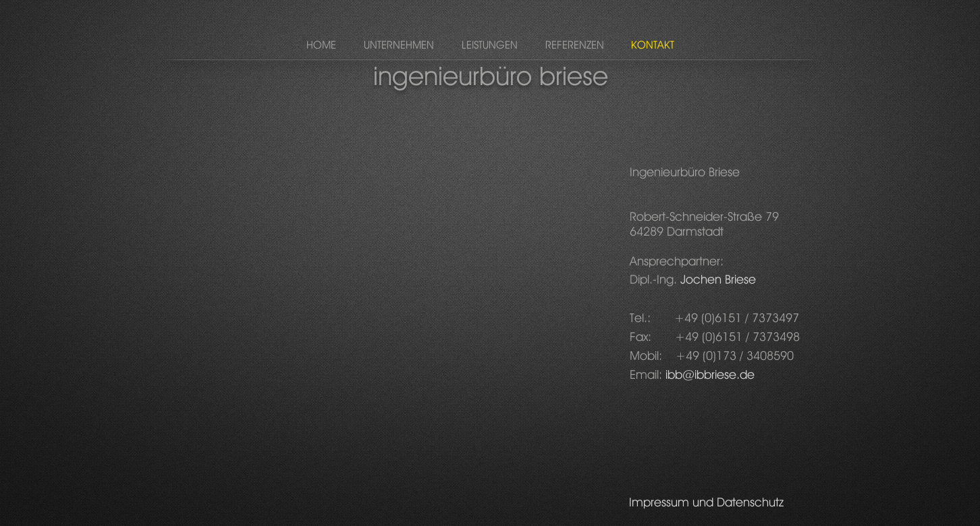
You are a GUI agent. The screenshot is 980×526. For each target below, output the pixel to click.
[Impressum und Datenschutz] (706, 502)
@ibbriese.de (718, 374)
